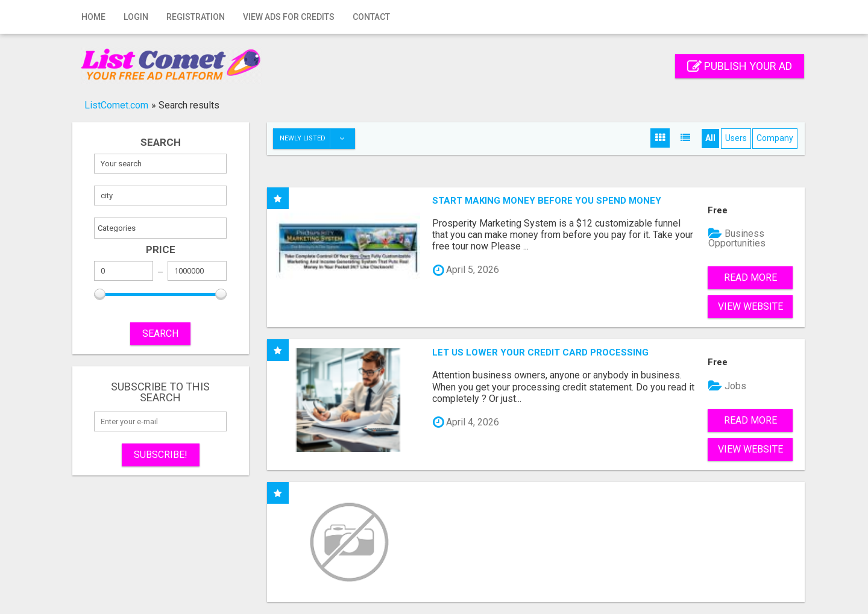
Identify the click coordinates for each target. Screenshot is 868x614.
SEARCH (160, 334)
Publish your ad (740, 66)
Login (136, 17)
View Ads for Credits (289, 17)
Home (93, 17)
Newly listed (317, 139)
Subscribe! (161, 455)
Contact (371, 17)
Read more (750, 277)
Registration (196, 17)
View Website (750, 306)
